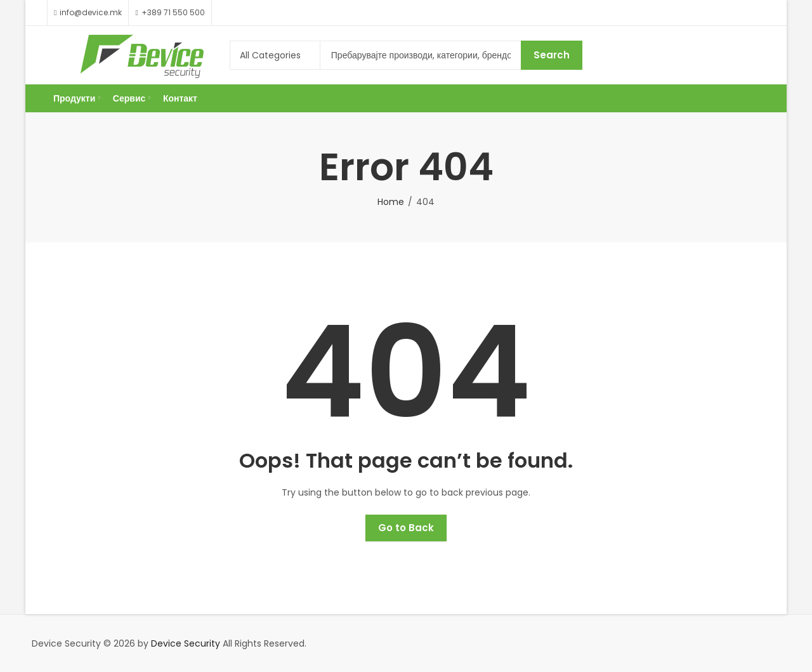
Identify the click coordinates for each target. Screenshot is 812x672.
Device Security (186, 643)
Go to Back (406, 528)
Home (391, 202)
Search (552, 55)
